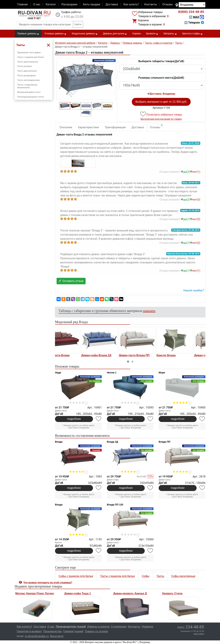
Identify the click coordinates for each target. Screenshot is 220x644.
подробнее (74, 419)
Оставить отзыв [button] (71, 281)
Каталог (51, 4)
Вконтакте (57, 636)
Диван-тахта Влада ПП (109, 355)
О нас (37, 4)
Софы (146, 576)
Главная (23, 4)
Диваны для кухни (115, 34)
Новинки (147, 627)
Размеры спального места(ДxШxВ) (161, 78)
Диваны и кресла (98, 627)
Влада (59, 442)
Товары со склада (96, 631)
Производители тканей (71, 627)
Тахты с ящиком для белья (31, 57)
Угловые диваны (55, 34)
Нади (58, 373)
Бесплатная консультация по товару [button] (161, 119)
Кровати (152, 34)
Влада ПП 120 (115, 505)
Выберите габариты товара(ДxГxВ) (161, 61)
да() (185, 172)
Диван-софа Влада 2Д (71, 355)
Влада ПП (164, 442)
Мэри (162, 373)
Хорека (137, 33)
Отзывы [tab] (156, 127)
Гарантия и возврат (29, 631)
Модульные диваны (85, 34)
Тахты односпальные (28, 62)
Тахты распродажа (26, 76)
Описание (66, 127)
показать (149, 311)
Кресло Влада (140, 355)
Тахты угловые (25, 66)
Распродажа (69, 4)
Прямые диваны (28, 34)
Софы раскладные (183, 576)
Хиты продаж (92, 4)
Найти (78, 24)
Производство (53, 631)
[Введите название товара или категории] (45, 24)
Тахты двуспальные (27, 71)
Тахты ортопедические (28, 80)
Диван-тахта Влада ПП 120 (186, 355)
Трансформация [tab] (115, 127)
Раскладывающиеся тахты (31, 97)
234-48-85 (191, 12)
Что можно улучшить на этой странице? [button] (48, 583)
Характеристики (89, 127)
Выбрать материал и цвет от (161, 102)
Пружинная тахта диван (29, 53)
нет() (195, 172)
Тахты (160, 576)
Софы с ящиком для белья (76, 576)
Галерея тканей (73, 631)
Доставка (112, 4)
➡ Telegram (194, 23)
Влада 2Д (112, 442)
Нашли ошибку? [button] (194, 290)
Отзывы (168, 4)
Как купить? (131, 4)
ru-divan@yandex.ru (37, 636)
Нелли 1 (112, 373)
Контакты (151, 4)
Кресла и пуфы (192, 34)
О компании (119, 627)
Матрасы (170, 34)
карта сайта (199, 634)
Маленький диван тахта (29, 92)
